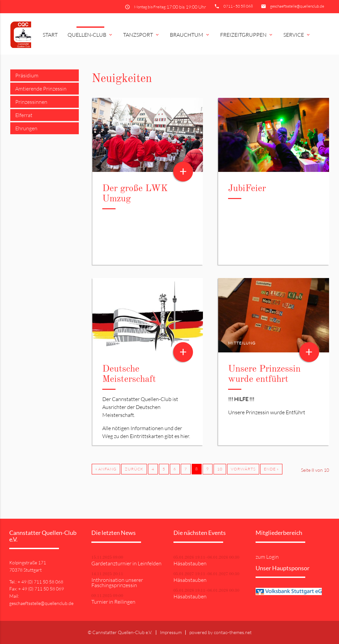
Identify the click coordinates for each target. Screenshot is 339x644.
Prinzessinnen (31, 102)
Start (50, 35)
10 (220, 469)
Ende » (271, 469)
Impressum (171, 632)
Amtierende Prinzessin (41, 89)
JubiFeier (247, 189)
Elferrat (24, 115)
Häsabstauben (190, 563)
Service (297, 35)
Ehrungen (26, 128)
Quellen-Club (90, 35)
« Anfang (106, 469)
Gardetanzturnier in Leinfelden (126, 563)
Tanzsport (142, 35)
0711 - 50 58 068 (238, 6)
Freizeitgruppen (247, 35)
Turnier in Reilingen (113, 602)
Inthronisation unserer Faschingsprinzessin (117, 583)
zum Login (267, 557)
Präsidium (27, 75)
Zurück (134, 469)
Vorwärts (243, 469)
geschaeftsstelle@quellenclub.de (297, 6)
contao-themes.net (233, 632)
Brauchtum (190, 35)
